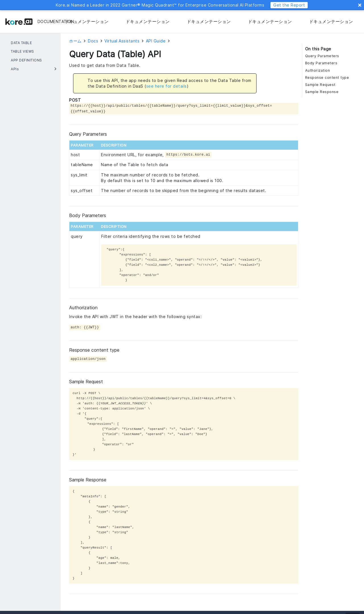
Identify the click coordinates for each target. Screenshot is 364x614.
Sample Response (322, 92)
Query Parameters (322, 56)
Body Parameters (321, 63)
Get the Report (289, 5)
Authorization (318, 70)
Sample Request (320, 85)
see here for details (167, 86)
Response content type (327, 78)
